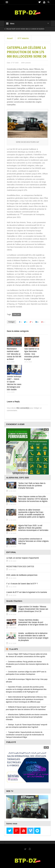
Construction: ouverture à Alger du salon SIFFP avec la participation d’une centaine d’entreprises (26, 673)
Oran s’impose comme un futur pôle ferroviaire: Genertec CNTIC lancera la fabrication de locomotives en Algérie (33, 499)
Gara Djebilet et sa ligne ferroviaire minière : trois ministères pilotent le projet (32, 354)
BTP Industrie (23, 38)
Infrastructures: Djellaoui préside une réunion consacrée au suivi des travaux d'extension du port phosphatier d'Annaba (27, 717)
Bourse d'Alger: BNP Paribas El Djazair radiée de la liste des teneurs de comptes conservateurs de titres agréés (26, 655)
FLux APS (14, 649)
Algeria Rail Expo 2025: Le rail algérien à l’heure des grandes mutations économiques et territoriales (33, 528)
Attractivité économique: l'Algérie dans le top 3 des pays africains (27, 680)
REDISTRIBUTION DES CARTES (20, 566)
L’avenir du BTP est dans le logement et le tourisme (27, 592)
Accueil (10, 38)
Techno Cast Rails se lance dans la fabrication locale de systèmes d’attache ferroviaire (32, 485)
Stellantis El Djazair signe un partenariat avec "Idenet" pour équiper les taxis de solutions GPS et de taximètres (26, 708)
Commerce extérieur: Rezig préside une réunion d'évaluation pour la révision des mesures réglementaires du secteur (27, 664)
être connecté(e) (23, 408)
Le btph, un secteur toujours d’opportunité (23, 558)
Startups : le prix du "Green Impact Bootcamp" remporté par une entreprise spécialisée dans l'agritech (27, 726)
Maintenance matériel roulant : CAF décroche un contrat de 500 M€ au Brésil (14, 354)
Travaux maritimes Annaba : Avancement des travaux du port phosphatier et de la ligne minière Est (33, 622)
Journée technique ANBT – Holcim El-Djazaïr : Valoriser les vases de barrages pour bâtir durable (14, 383)
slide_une (17, 314)
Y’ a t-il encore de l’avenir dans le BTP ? (22, 583)
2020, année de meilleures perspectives (22, 575)
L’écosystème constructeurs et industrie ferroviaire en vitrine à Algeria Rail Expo (33, 541)
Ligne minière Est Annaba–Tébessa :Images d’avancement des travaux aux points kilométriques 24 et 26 (33, 609)
